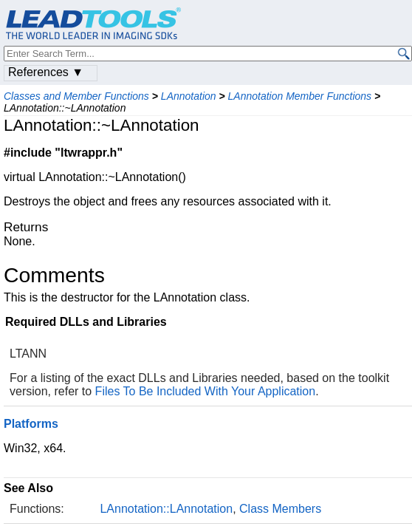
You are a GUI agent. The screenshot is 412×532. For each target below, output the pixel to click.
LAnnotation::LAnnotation (166, 509)
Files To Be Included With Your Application (206, 391)
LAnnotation (189, 96)
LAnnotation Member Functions (300, 96)
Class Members (280, 509)
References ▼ (46, 72)
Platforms (31, 424)
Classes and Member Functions (76, 96)
